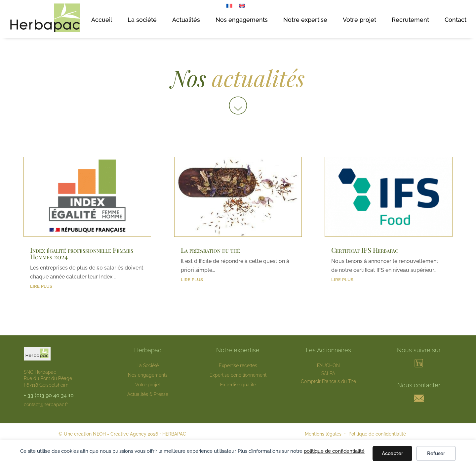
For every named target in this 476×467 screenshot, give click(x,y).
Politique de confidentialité (377, 434)
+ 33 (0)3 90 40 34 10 (49, 395)
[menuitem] (229, 5)
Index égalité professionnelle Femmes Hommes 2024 (82, 253)
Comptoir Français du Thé (328, 381)
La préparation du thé (210, 250)
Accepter (393, 453)
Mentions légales (323, 434)
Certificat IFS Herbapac (365, 250)
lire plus (41, 286)
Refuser (436, 453)
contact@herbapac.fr (46, 404)
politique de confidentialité (334, 451)
